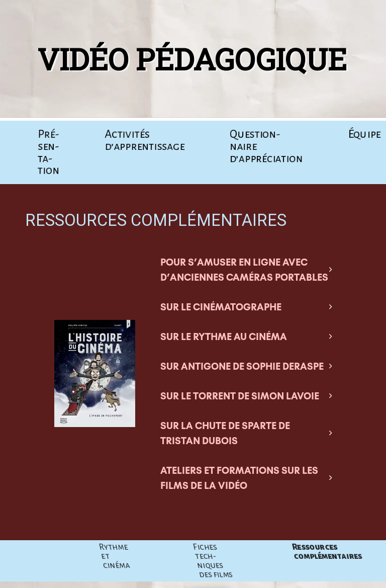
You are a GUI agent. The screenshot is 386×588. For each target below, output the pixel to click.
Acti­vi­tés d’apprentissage (145, 140)
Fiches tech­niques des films (285, 561)
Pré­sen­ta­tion (48, 152)
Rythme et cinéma (188, 556)
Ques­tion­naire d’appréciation (266, 146)
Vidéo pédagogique (188, 59)
